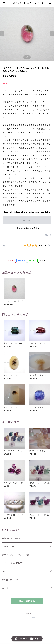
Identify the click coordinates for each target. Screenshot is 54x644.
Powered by (27, 618)
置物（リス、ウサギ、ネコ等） (16, 555)
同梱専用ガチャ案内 (11, 538)
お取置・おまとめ (10, 580)
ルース (5, 588)
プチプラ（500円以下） (13, 563)
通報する (48, 235)
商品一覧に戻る (27, 601)
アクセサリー (8, 547)
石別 (4, 572)
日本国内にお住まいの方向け (27, 228)
